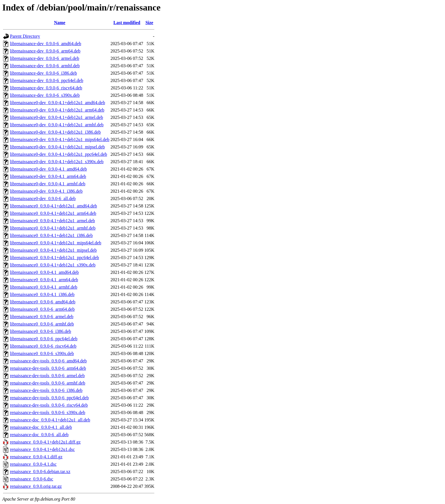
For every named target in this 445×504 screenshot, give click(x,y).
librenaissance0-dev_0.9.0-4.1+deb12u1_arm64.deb (57, 110)
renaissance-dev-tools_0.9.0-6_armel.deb (47, 376)
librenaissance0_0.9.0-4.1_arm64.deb (44, 280)
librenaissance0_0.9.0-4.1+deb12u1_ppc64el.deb (54, 258)
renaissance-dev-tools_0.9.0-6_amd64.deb (48, 361)
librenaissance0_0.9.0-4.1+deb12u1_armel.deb (53, 221)
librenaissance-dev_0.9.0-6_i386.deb (43, 73)
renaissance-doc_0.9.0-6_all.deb (39, 435)
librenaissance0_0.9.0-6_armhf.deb (42, 324)
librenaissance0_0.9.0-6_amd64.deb (43, 302)
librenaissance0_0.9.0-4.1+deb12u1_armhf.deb (53, 228)
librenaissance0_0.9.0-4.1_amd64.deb (44, 272)
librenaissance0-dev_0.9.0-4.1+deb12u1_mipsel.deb (57, 147)
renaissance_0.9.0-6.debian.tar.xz (40, 472)
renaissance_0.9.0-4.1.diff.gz (36, 457)
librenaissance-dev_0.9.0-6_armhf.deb (45, 66)
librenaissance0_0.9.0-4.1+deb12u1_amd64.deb (53, 206)
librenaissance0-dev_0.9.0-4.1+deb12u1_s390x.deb (57, 162)
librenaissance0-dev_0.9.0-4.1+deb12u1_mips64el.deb (60, 139)
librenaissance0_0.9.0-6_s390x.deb (42, 353)
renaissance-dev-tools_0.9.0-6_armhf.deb (48, 383)
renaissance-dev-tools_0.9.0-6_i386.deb (46, 390)
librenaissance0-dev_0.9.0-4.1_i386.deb (46, 191)
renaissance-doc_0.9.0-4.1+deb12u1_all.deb (50, 420)
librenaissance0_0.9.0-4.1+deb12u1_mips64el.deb (56, 243)
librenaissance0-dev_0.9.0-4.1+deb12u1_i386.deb (55, 132)
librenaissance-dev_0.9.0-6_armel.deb (45, 58)
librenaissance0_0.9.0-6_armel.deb (42, 317)
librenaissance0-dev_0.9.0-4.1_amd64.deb (48, 169)
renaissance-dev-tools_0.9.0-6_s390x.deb (48, 412)
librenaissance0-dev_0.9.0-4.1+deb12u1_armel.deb (56, 117)
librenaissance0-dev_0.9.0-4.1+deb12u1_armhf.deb (57, 125)
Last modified (127, 23)
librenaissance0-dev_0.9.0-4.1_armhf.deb (48, 184)
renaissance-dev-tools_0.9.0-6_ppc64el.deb (49, 398)
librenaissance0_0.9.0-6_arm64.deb (42, 309)
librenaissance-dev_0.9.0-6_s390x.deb (45, 95)
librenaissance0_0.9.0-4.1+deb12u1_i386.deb (51, 235)
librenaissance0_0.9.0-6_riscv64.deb (43, 346)
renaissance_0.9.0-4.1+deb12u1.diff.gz (45, 442)
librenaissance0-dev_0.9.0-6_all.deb (43, 199)
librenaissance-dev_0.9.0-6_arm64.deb (45, 51)
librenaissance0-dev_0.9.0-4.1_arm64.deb (48, 176)
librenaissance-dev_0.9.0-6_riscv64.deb (46, 88)
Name (60, 23)
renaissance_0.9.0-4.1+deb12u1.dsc (42, 449)
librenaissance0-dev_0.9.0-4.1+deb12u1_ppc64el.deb (58, 154)
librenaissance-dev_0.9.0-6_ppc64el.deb (47, 80)
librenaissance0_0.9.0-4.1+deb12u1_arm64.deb (53, 213)
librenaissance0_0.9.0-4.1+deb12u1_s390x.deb (53, 265)
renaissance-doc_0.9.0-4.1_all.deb (41, 427)
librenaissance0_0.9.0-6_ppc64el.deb (44, 339)
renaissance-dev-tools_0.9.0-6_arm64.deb (48, 368)
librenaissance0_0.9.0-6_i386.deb (41, 331)
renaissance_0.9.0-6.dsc (32, 479)
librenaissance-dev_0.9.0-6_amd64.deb (46, 44)
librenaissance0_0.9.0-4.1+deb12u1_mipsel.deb (53, 250)
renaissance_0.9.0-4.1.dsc (33, 464)
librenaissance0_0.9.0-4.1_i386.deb (42, 294)
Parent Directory (25, 36)
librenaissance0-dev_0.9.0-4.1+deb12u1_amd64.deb (57, 103)
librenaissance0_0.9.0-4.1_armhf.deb (44, 287)
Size (149, 23)
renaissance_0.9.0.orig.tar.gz (36, 486)
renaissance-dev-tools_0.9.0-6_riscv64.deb (49, 405)
